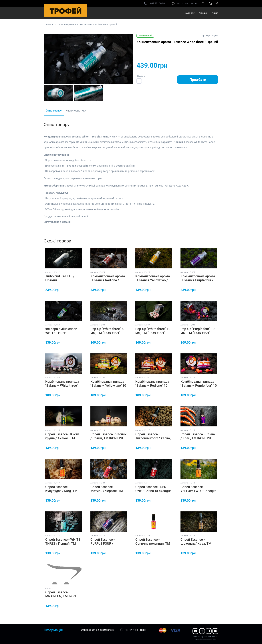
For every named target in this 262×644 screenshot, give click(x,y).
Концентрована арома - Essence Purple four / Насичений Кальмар (198, 280)
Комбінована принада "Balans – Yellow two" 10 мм (108, 385)
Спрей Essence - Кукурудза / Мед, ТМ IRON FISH (61, 491)
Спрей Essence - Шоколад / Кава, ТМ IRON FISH (196, 543)
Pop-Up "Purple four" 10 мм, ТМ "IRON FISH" (198, 331)
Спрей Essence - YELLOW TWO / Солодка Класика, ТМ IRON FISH (199, 491)
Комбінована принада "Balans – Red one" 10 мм (152, 385)
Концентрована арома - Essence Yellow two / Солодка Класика (153, 280)
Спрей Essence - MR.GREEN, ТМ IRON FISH (61, 596)
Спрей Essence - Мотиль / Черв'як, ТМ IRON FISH (107, 491)
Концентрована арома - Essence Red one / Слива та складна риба (108, 280)
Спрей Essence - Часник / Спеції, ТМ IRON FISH (108, 436)
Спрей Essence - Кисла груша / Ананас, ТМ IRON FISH (62, 438)
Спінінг (203, 13)
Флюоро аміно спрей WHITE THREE (61, 331)
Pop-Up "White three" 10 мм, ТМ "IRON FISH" (153, 331)
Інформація (53, 630)
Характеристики (76, 111)
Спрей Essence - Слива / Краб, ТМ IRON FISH (198, 436)
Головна (48, 24)
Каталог (190, 13)
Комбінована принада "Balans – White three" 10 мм (62, 385)
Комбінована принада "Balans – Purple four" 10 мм (199, 385)
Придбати (198, 80)
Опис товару (54, 111)
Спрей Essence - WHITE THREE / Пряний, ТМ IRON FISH (63, 543)
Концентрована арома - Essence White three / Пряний (88, 24)
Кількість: (141, 76)
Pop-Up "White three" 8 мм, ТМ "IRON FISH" (107, 331)
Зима (215, 13)
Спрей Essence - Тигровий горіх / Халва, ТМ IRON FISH (153, 438)
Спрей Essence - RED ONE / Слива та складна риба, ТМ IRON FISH (153, 491)
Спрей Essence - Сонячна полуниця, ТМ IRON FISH (153, 543)
